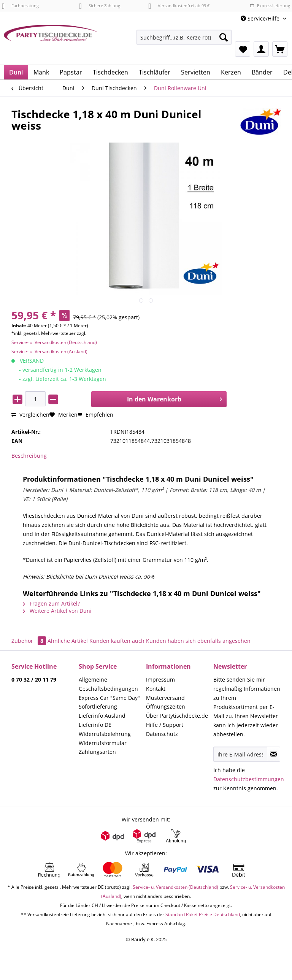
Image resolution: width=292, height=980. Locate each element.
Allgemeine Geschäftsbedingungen (108, 684)
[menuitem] (184, 41)
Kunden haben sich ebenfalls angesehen (198, 641)
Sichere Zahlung (100, 6)
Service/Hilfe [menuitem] (261, 18)
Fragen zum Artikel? (51, 603)
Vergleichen (30, 415)
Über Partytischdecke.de (177, 716)
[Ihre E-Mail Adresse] (240, 754)
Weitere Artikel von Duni (57, 611)
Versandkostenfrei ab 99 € (179, 6)
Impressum (160, 679)
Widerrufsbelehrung (105, 734)
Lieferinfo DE (95, 725)
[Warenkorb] (280, 49)
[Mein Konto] (261, 49)
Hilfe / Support (165, 725)
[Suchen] (224, 37)
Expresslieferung (270, 6)
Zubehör (29, 641)
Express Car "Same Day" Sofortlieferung (109, 702)
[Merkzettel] (243, 49)
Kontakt (156, 689)
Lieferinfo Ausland (102, 716)
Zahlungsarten (97, 752)
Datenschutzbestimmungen (249, 779)
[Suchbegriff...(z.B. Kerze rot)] (184, 37)
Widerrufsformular (103, 743)
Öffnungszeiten (166, 706)
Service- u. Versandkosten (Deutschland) (54, 342)
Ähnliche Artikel (68, 641)
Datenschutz (162, 734)
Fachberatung (20, 6)
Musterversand (165, 698)
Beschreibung (29, 456)
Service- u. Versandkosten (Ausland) (49, 351)
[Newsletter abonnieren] (274, 754)
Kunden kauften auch (117, 641)
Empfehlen (95, 415)
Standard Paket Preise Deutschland (203, 914)
